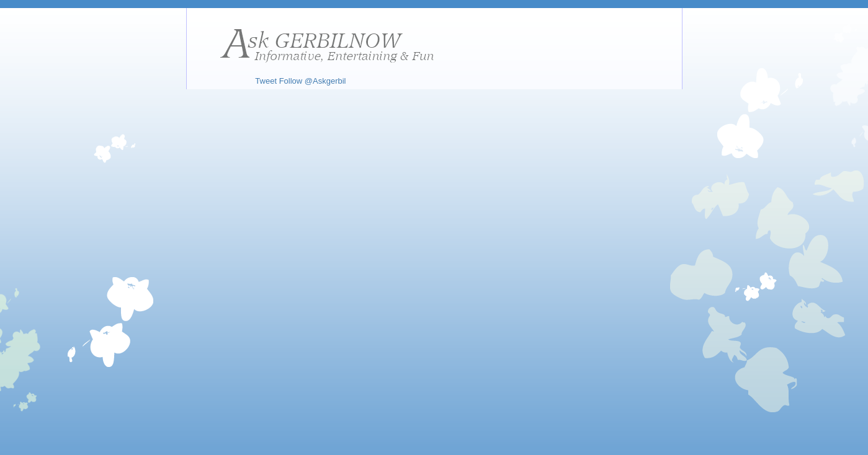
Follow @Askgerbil (313, 81)
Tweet (266, 81)
